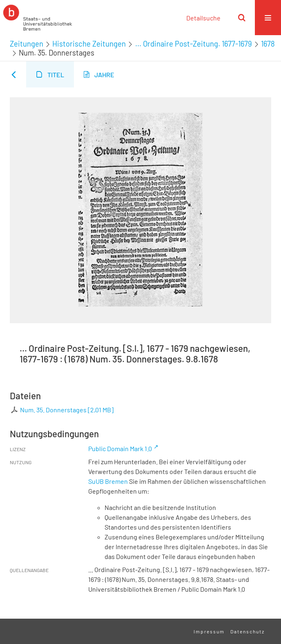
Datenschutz (248, 631)
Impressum (209, 631)
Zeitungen (27, 44)
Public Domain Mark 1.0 (120, 448)
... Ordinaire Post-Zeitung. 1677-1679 (194, 44)
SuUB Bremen (108, 481)
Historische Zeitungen (89, 44)
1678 (268, 44)
